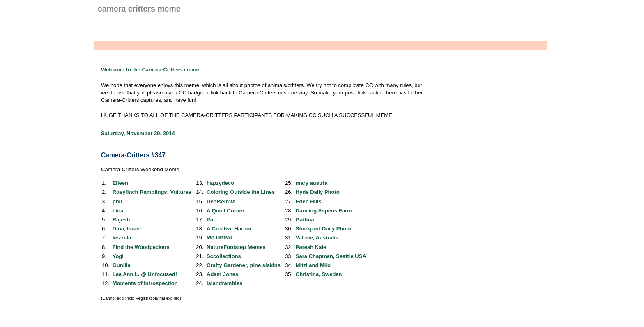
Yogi (118, 256)
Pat (211, 220)
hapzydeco (220, 183)
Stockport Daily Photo (324, 229)
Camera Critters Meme (139, 9)
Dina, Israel (127, 229)
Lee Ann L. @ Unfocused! (145, 274)
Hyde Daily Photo (318, 192)
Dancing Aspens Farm (324, 211)
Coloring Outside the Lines (241, 192)
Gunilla (122, 265)
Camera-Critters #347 (133, 155)
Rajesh (121, 220)
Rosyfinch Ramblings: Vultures (152, 192)
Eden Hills (309, 201)
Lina (118, 211)
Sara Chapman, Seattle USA (331, 256)
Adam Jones (222, 274)
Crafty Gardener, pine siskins (244, 265)
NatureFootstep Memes (236, 247)
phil (117, 201)
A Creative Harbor (229, 229)
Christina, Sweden (319, 274)
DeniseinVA (221, 201)
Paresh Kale (311, 247)
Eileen (120, 183)
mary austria (312, 183)
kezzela (122, 238)
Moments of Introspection (145, 283)
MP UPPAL (220, 238)
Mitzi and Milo (313, 265)
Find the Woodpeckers (141, 247)
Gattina (305, 220)
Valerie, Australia (317, 238)
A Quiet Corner (225, 211)
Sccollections (224, 256)
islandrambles (224, 283)
